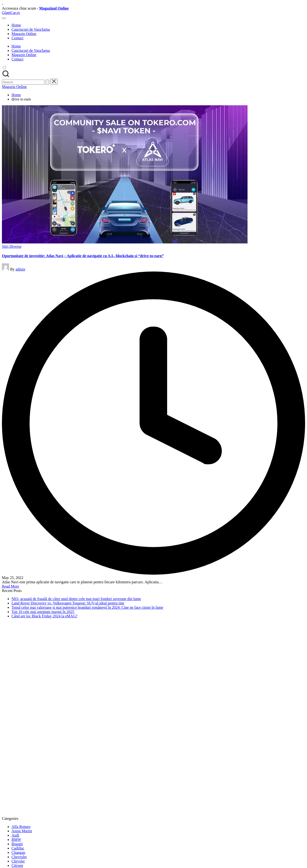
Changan (18, 853)
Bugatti (17, 844)
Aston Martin (22, 831)
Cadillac (18, 848)
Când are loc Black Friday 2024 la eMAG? (44, 616)
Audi (15, 835)
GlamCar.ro (11, 13)
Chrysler (18, 861)
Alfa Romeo (21, 827)
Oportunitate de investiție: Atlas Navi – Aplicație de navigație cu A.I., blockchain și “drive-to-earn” (83, 256)
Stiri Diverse (12, 246)
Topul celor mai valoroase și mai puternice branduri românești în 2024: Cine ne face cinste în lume (87, 607)
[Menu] (4, 18)
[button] (47, 82)
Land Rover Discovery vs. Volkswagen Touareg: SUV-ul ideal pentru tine (68, 603)
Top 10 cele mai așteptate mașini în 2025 (43, 612)
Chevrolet (19, 857)
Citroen (17, 865)
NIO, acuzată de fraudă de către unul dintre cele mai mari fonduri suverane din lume (76, 599)
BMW (16, 840)
